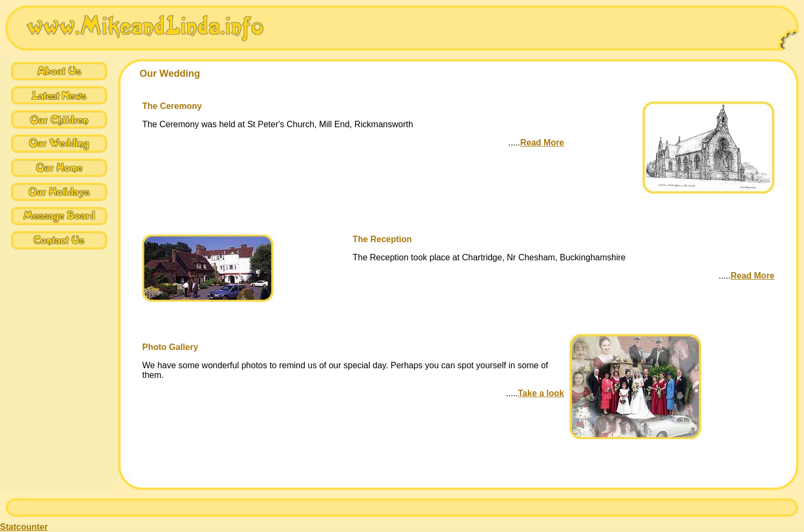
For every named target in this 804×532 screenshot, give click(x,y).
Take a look (541, 393)
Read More (542, 143)
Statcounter (24, 527)
